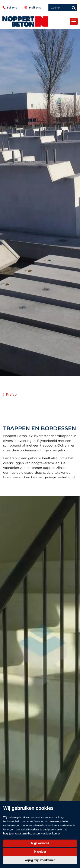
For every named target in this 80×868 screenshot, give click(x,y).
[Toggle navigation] (74, 21)
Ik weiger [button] (40, 852)
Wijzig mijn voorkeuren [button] (40, 860)
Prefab (11, 394)
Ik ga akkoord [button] (40, 843)
